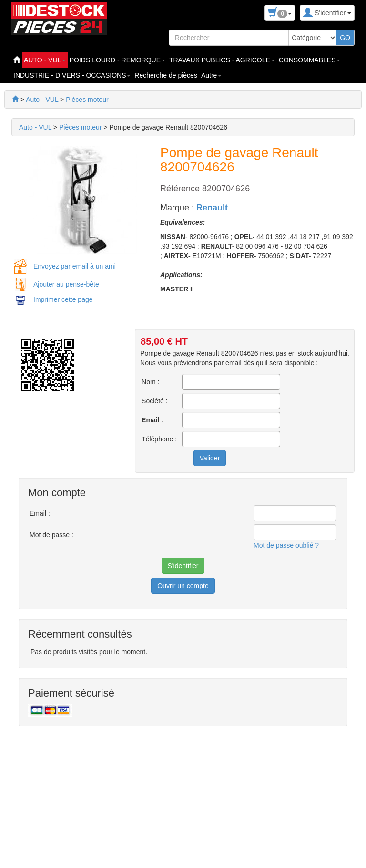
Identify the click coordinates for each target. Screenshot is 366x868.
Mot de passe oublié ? (286, 545)
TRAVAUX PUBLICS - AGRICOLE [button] (222, 60)
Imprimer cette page (63, 299)
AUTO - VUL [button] (45, 60)
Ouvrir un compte (183, 586)
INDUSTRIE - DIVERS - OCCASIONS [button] (72, 75)
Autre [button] (211, 75)
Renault (212, 208)
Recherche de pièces (166, 75)
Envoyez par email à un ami (75, 266)
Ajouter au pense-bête (66, 284)
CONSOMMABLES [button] (310, 60)
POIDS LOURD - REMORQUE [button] (117, 60)
